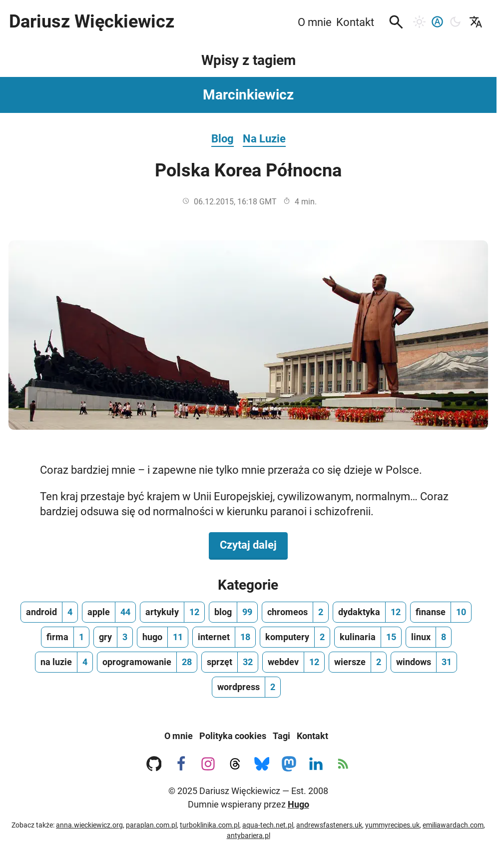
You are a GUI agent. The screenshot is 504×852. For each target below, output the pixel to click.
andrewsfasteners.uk (329, 825)
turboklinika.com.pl (210, 825)
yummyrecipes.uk (392, 825)
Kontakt (312, 736)
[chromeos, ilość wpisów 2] (295, 612)
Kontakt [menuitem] (355, 22)
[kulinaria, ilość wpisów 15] (368, 637)
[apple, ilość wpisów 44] (109, 612)
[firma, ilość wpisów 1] (65, 637)
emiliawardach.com (453, 825)
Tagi (281, 736)
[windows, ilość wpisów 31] (424, 662)
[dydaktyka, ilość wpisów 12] (369, 612)
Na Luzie (264, 138)
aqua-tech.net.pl (268, 825)
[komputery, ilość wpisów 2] (295, 637)
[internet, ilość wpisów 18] (224, 637)
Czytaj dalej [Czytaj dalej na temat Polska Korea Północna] (254, 544)
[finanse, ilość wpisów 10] (441, 612)
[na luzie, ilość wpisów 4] (64, 662)
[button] (396, 22)
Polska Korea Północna (248, 170)
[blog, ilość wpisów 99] (233, 612)
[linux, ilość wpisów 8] (429, 637)
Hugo (298, 804)
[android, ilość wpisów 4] (49, 612)
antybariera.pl (249, 836)
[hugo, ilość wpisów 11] (163, 637)
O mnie (179, 736)
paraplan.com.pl (151, 825)
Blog (223, 138)
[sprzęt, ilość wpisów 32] (230, 662)
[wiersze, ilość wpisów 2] (358, 662)
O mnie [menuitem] (315, 22)
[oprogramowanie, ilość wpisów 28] (147, 662)
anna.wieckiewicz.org (89, 825)
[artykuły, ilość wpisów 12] (172, 612)
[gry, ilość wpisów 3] (113, 637)
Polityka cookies (233, 736)
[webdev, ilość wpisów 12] (293, 662)
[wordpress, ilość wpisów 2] (246, 687)
